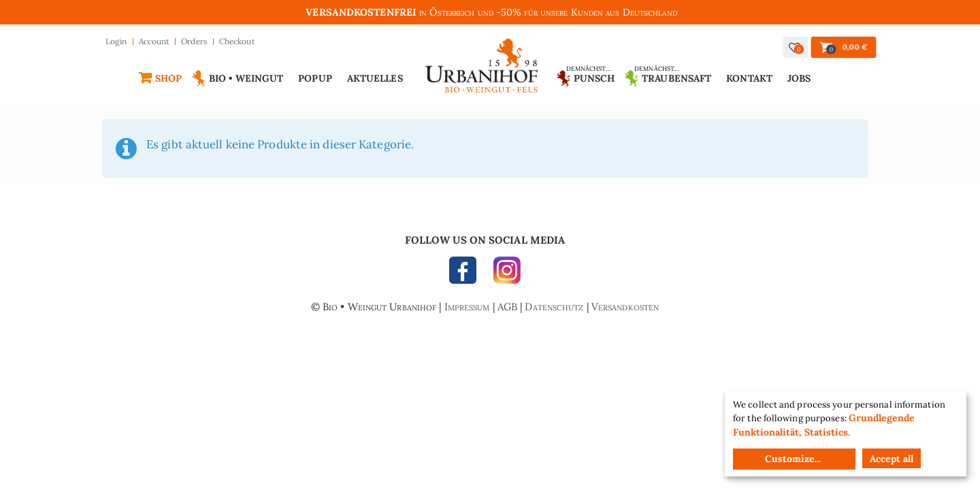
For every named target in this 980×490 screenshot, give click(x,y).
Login (116, 41)
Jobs (799, 78)
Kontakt (749, 78)
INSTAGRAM (504, 274)
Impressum (467, 307)
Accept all (892, 459)
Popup (315, 78)
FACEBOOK (466, 274)
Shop (168, 78)
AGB (507, 307)
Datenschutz (554, 307)
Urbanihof (482, 69)
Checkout (237, 41)
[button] (796, 47)
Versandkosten (625, 307)
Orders (194, 41)
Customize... (793, 459)
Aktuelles (375, 78)
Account (154, 41)
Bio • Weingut (246, 78)
